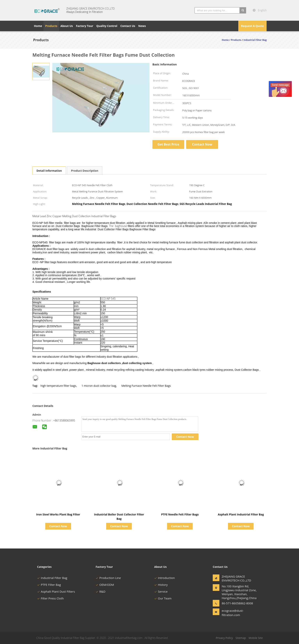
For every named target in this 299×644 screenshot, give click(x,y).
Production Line (108, 578)
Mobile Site (256, 638)
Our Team (163, 598)
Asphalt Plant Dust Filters (56, 591)
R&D (101, 591)
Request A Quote (252, 26)
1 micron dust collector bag (99, 386)
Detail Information (49, 171)
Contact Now (202, 144)
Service (161, 591)
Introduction (165, 578)
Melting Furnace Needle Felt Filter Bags (146, 386)
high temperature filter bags (58, 386)
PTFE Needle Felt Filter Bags (180, 514)
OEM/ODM (105, 585)
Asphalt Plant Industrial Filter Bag (241, 514)
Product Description (85, 171)
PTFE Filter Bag (49, 585)
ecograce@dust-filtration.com (233, 613)
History (161, 585)
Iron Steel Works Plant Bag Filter (58, 514)
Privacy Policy (224, 638)
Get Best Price (168, 144)
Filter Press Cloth (50, 598)
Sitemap (241, 638)
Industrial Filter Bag (52, 578)
